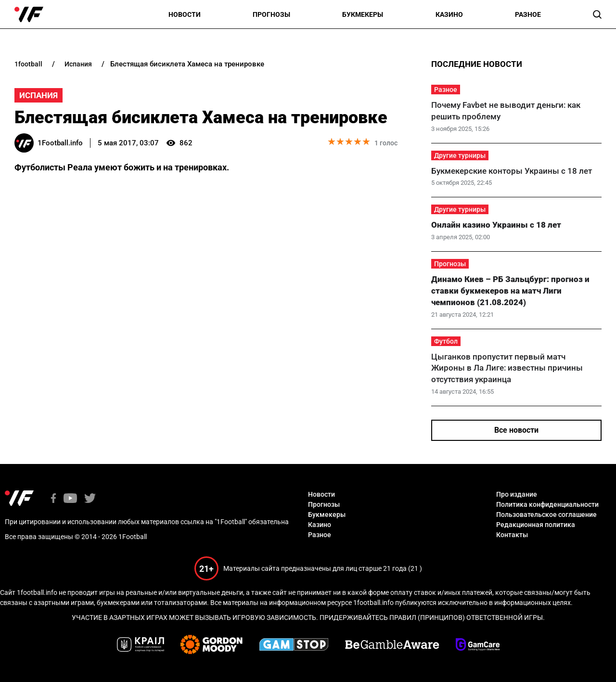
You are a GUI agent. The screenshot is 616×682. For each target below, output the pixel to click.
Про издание (517, 494)
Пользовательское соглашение (546, 515)
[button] (597, 14)
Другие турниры (460, 155)
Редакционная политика (536, 525)
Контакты (512, 535)
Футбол (446, 341)
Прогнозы (271, 14)
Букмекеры (363, 14)
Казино (449, 14)
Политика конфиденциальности (547, 504)
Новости (185, 14)
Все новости (516, 430)
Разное (528, 14)
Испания (38, 95)
